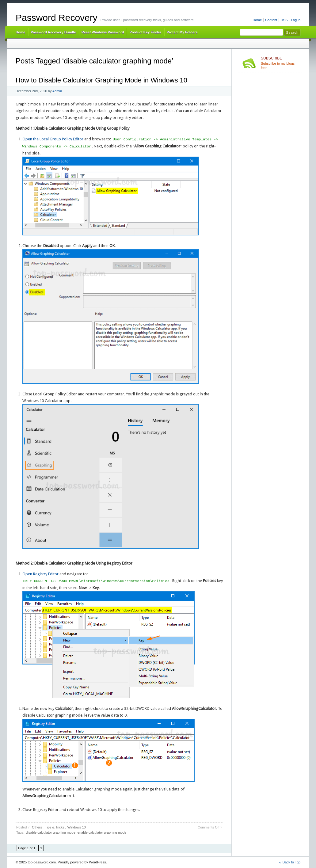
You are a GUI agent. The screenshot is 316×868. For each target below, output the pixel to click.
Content (271, 20)
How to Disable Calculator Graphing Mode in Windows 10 (101, 80)
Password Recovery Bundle (53, 32)
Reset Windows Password (103, 32)
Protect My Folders (182, 32)
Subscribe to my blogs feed (281, 63)
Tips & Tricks (55, 827)
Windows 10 (77, 827)
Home (257, 20)
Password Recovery (57, 18)
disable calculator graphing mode (50, 832)
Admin (57, 91)
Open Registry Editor (40, 574)
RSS (284, 20)
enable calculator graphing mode (102, 832)
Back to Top (291, 862)
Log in (296, 20)
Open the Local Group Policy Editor (53, 139)
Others (37, 827)
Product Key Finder (145, 32)
